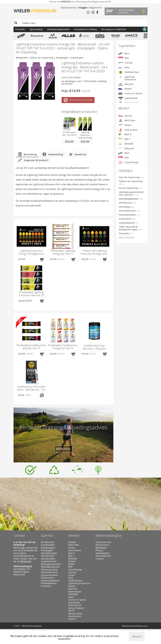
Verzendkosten (103, 556)
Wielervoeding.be (109, 535)
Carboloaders (48, 545)
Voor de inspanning (131, 177)
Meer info (63, 449)
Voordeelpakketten (131, 199)
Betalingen (101, 548)
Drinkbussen (128, 203)
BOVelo (72, 561)
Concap (125, 63)
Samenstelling (53, 154)
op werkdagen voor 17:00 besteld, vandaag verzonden (84, 82)
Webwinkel (21, 58)
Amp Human (75, 550)
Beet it (72, 553)
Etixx (124, 68)
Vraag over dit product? (33, 160)
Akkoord (137, 636)
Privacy (99, 550)
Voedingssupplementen (58, 29)
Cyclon (72, 575)
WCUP (71, 611)
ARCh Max (127, 120)
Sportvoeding (36, 29)
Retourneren (102, 545)
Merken (74, 535)
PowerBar (73, 594)
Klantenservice (69, 8)
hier (23, 548)
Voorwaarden (103, 553)
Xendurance (75, 616)
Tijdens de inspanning (42, 58)
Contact (19, 535)
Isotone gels (77, 58)
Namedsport (75, 592)
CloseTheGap (128, 162)
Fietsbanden (47, 578)
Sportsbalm (74, 603)
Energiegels (62, 58)
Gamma (47, 535)
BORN (71, 564)
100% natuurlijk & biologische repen (130, 228)
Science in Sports (130, 94)
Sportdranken (48, 559)
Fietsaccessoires (49, 570)
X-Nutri (72, 619)
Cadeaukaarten (128, 223)
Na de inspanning (130, 188)
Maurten (126, 84)
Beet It (125, 134)
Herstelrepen (48, 556)
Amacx (125, 125)
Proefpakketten (49, 583)
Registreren (96, 8)
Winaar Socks (75, 614)
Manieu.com (142, 626)
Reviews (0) (78, 154)
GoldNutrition (129, 72)
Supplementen (49, 561)
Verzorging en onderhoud (113, 29)
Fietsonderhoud (129, 211)
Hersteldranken (49, 553)
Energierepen (48, 548)
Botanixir (126, 148)
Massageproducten (51, 564)
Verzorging (127, 207)
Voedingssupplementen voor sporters (131, 193)
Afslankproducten (50, 567)
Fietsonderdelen (129, 215)
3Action (125, 116)
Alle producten (127, 238)
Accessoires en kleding (85, 29)
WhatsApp (26, 561)
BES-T (124, 139)
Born (124, 54)
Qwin (71, 597)
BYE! (124, 58)
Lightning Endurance (127, 78)
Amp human (128, 130)
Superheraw (128, 98)
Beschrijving (27, 154)
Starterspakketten (50, 581)
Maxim (125, 89)
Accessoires (127, 219)
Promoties (20, 29)
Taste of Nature (76, 608)
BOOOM (126, 144)
